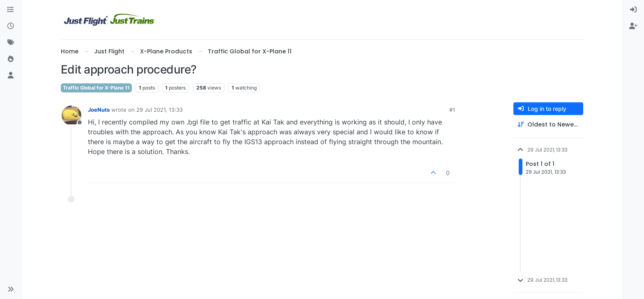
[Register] (633, 26)
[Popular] (11, 59)
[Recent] (11, 26)
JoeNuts (99, 110)
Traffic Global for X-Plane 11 (96, 88)
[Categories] (11, 10)
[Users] (11, 76)
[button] (11, 289)
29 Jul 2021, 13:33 (160, 110)
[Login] (633, 10)
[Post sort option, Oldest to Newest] (548, 125)
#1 (452, 110)
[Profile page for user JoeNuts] (71, 115)
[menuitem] (633, 10)
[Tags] (11, 43)
